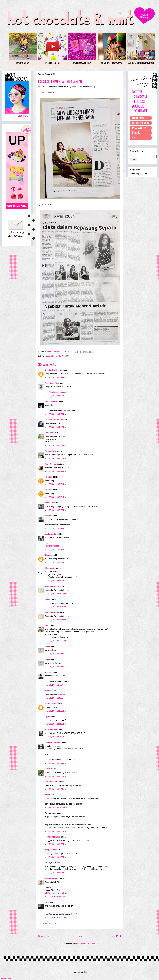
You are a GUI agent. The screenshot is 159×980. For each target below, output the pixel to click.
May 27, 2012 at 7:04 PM (56, 484)
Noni (47, 902)
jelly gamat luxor (53, 837)
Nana (47, 625)
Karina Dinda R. (52, 878)
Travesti (49, 691)
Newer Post (44, 936)
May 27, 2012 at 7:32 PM (56, 550)
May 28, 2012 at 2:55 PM (56, 711)
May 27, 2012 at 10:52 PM (56, 607)
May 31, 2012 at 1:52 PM (56, 857)
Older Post (115, 936)
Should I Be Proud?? (60, 356)
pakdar (48, 599)
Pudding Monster (52, 546)
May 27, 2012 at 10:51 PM (56, 594)
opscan (48, 716)
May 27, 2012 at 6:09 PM (56, 458)
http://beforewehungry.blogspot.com (60, 760)
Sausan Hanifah (52, 586)
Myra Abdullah (51, 729)
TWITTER (56, 893)
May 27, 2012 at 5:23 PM (56, 396)
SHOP (65, 893)
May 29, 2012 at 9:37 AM (56, 789)
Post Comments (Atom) (85, 944)
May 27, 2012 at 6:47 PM (56, 471)
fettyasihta (50, 433)
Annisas (49, 477)
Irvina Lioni (50, 503)
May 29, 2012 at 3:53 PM (56, 844)
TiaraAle (49, 555)
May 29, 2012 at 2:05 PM (56, 831)
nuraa (47, 646)
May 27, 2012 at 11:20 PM (56, 641)
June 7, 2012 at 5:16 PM (55, 918)
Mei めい (49, 672)
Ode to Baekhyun (53, 370)
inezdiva (49, 516)
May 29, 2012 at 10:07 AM (56, 807)
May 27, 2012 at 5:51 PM (56, 445)
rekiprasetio (50, 850)
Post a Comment (49, 923)
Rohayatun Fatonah (54, 420)
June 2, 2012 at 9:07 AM (55, 896)
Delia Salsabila (52, 401)
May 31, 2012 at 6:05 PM (56, 873)
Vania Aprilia (51, 534)
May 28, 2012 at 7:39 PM (56, 737)
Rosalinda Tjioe (52, 383)
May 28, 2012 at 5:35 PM (56, 724)
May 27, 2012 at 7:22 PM (56, 510)
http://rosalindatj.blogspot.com (58, 392)
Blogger (87, 972)
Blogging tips (5, 979)
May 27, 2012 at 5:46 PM (56, 427)
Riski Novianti (51, 464)
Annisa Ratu (51, 451)
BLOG (48, 893)
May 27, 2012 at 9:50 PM (56, 581)
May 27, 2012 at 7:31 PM (56, 528)
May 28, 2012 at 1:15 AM (56, 654)
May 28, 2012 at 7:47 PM (56, 763)
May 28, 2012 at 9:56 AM (56, 698)
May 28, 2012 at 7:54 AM (56, 685)
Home (80, 936)
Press (47, 356)
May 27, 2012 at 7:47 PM (56, 562)
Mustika (48, 769)
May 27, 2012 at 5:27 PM (56, 414)
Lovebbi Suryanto (53, 742)
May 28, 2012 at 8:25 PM (56, 776)
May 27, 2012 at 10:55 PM (56, 620)
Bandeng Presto (52, 782)
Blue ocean (50, 568)
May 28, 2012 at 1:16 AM (56, 667)
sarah (47, 795)
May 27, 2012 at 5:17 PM (56, 377)
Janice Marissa (52, 703)
